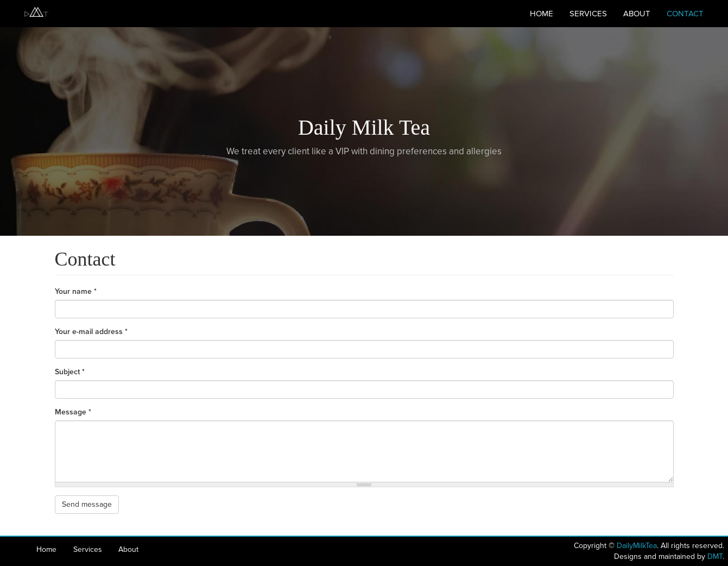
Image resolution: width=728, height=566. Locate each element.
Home (542, 14)
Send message (87, 504)
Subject (70, 372)
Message (73, 412)
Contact (685, 14)
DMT (715, 556)
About (637, 14)
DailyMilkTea (637, 546)
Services (588, 14)
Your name (76, 291)
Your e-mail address (91, 332)
